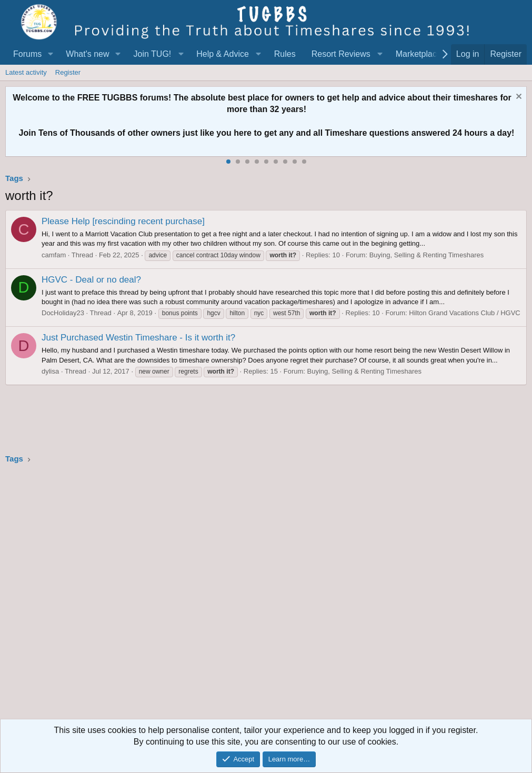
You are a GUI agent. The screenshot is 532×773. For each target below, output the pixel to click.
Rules (285, 54)
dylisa (50, 371)
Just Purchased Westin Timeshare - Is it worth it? (138, 338)
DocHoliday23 (63, 313)
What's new (87, 54)
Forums (27, 54)
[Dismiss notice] (518, 98)
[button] (50, 54)
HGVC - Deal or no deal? (91, 280)
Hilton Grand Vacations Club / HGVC (464, 313)
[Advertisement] (266, 595)
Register (68, 72)
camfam (54, 255)
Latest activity (26, 72)
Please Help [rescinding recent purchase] (123, 221)
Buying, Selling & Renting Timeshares (427, 255)
